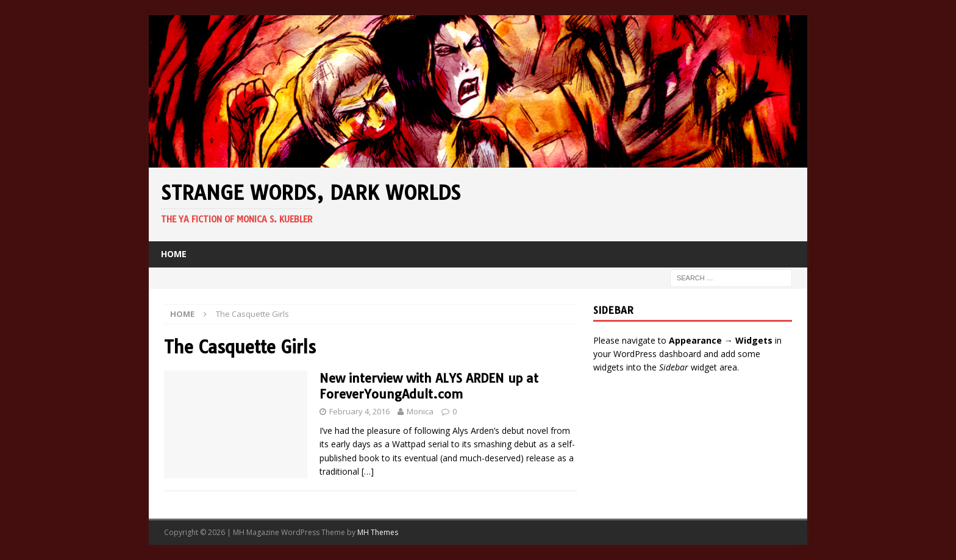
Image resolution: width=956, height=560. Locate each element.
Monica (420, 411)
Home (174, 254)
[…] (368, 471)
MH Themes (378, 532)
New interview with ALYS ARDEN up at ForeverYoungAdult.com (429, 386)
